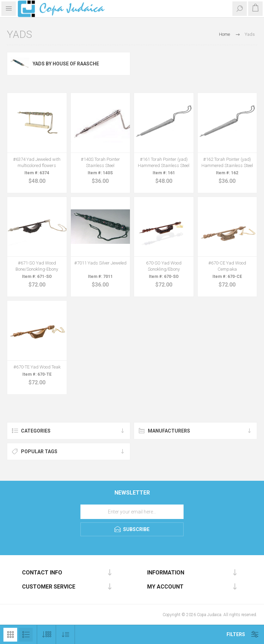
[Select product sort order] (65, 635)
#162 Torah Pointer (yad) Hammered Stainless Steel (227, 162)
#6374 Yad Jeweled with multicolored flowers (37, 162)
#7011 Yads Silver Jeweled (100, 263)
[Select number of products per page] (47, 635)
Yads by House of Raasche (66, 64)
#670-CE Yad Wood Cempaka (227, 266)
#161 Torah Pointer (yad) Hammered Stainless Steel (164, 162)
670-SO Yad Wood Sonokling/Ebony (164, 266)
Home (224, 34)
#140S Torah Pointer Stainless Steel (100, 162)
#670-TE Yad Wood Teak (37, 367)
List (26, 635)
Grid (10, 635)
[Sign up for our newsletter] (132, 512)
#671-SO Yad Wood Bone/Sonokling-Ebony (37, 266)
